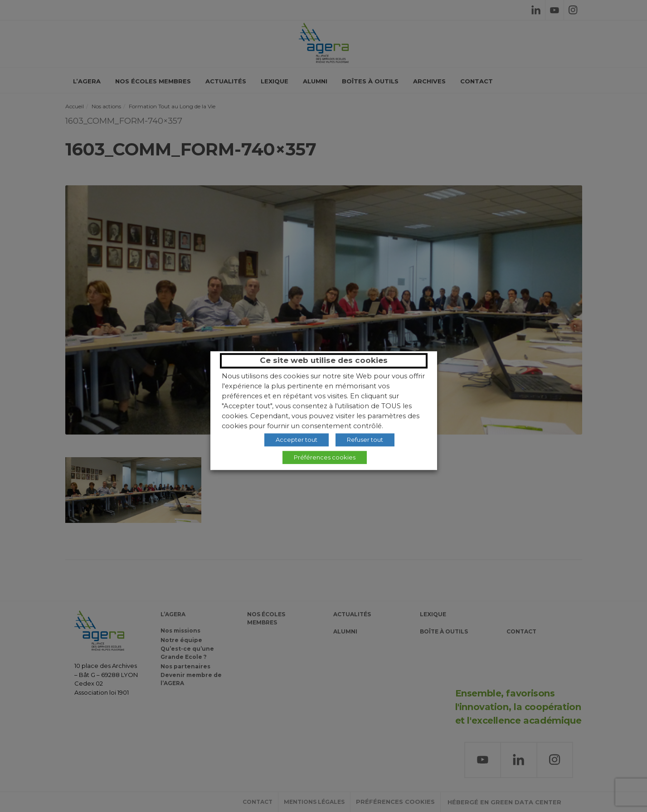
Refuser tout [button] (365, 440)
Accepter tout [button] (297, 440)
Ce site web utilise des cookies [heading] (324, 360)
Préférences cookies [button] (325, 457)
